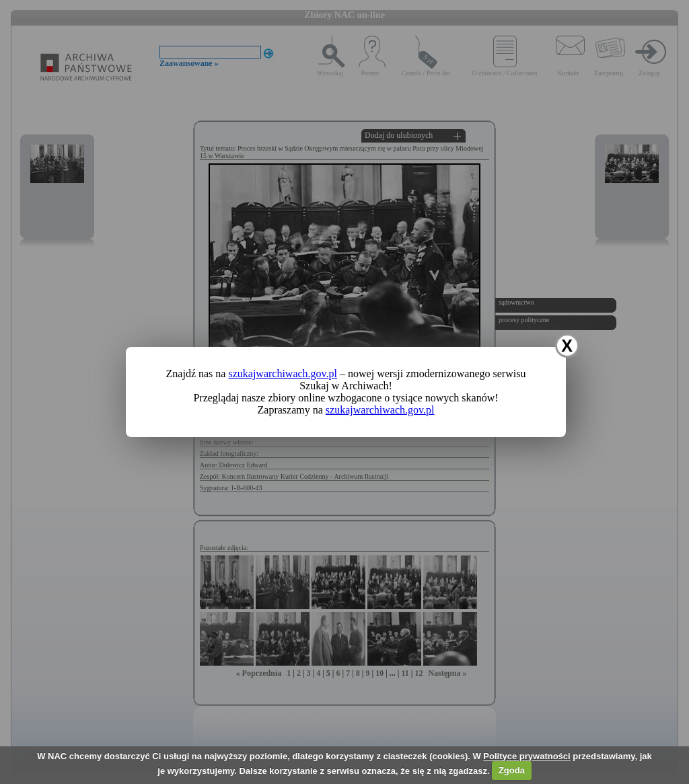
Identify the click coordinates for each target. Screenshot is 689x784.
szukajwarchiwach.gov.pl (283, 374)
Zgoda (512, 770)
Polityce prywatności (527, 756)
